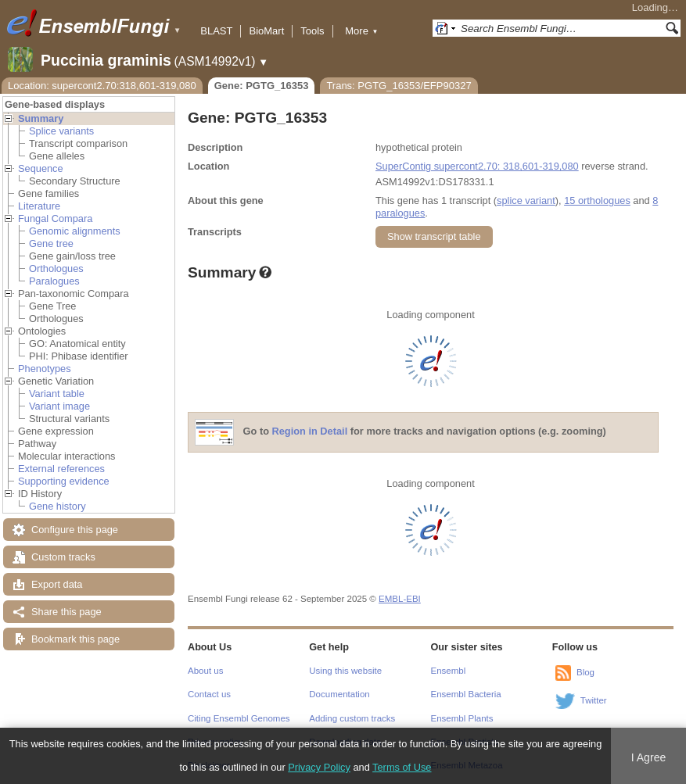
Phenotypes (45, 369)
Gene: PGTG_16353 (262, 86)
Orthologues (56, 268)
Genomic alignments (75, 231)
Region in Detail (310, 432)
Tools (312, 31)
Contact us (209, 694)
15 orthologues (597, 200)
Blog (585, 672)
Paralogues (54, 281)
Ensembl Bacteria (466, 694)
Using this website (345, 671)
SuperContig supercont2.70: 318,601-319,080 (477, 166)
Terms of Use (402, 767)
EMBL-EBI (400, 599)
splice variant (526, 200)
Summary (41, 118)
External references (61, 469)
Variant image (59, 406)
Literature (39, 206)
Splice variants (61, 131)
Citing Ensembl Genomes (239, 718)
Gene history (57, 506)
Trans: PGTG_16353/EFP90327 (399, 86)
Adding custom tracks (352, 718)
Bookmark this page (75, 639)
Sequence (41, 168)
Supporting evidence (64, 481)
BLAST (216, 31)
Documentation (339, 694)
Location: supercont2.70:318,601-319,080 (102, 86)
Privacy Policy (319, 767)
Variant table (57, 394)
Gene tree (51, 243)
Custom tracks (63, 557)
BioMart (266, 31)
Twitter (594, 700)
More (361, 31)
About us (205, 671)
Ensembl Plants (462, 718)
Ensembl (449, 671)
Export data (57, 584)
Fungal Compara (55, 218)
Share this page (66, 612)
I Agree (649, 757)
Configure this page (75, 530)
